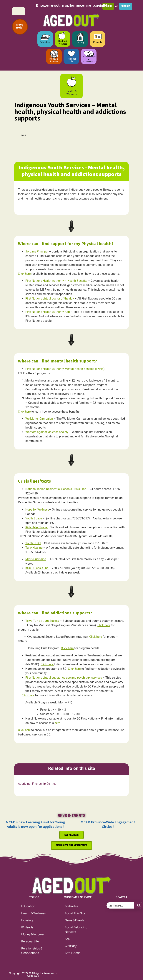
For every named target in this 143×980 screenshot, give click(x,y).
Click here (24, 274)
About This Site (75, 913)
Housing (80, 42)
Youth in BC (33, 543)
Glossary (71, 946)
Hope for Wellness (37, 510)
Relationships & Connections (32, 951)
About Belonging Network (76, 929)
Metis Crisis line (36, 559)
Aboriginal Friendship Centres (38, 784)
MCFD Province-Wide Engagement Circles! (108, 824)
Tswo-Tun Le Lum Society (43, 621)
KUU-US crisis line (37, 568)
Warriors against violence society (47, 432)
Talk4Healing (34, 548)
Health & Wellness (63, 42)
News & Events (75, 920)
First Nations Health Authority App (48, 312)
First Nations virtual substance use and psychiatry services (64, 678)
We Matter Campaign (39, 419)
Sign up (126, 6)
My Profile (71, 906)
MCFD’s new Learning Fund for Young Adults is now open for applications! (35, 824)
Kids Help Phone (36, 527)
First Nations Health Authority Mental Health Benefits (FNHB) (65, 369)
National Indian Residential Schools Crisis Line (56, 489)
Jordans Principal (37, 251)
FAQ (68, 939)
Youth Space (34, 518)
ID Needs (97, 42)
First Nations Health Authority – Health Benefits (56, 281)
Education (45, 42)
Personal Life (71, 60)
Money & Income (54, 60)
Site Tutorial (73, 953)
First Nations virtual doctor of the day (50, 298)
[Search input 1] (121, 905)
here (57, 723)
